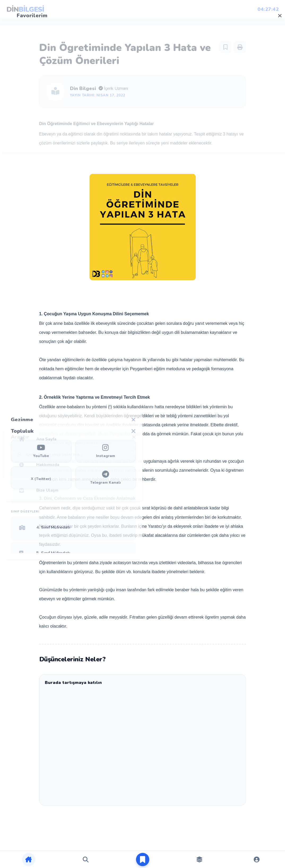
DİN (25, 9)
